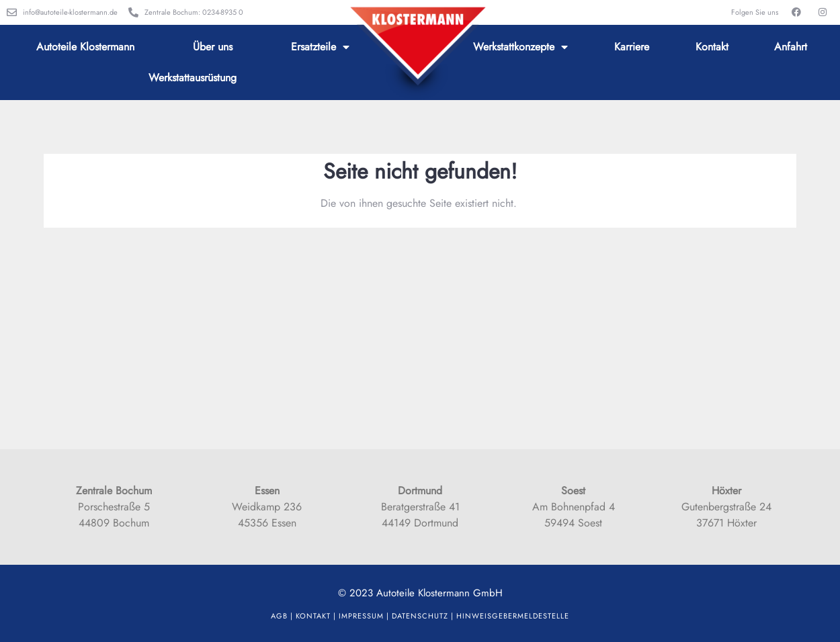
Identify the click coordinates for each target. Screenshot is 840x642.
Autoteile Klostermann (85, 47)
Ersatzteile (320, 47)
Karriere (632, 47)
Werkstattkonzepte (520, 47)
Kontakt (712, 47)
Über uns (213, 47)
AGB (279, 616)
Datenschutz (420, 616)
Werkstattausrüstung (193, 78)
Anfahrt (791, 47)
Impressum (361, 616)
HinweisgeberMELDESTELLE (513, 616)
